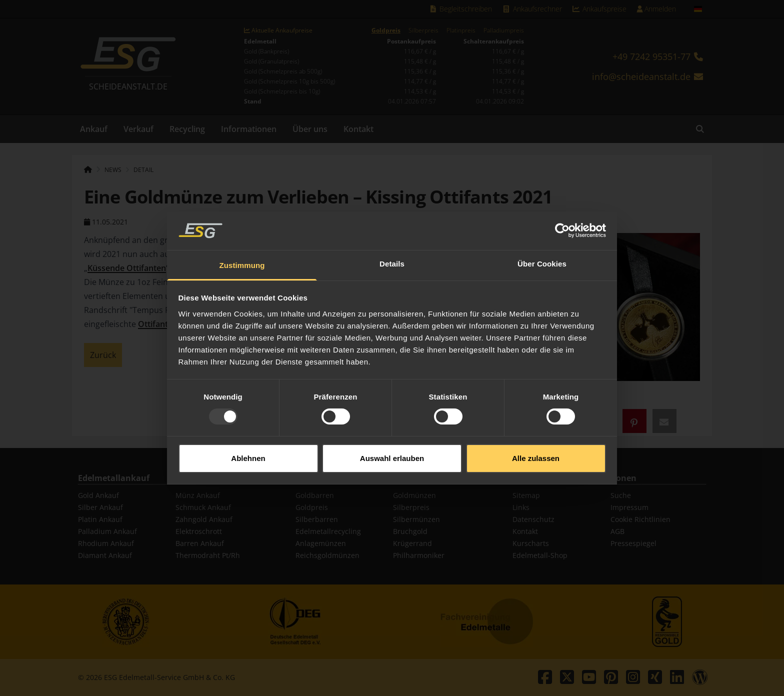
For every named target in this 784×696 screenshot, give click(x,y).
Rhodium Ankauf (106, 543)
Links (521, 507)
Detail (143, 170)
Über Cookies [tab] (542, 251)
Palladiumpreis (504, 30)
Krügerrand (412, 543)
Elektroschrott (199, 531)
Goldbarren (315, 495)
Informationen (249, 129)
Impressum (629, 507)
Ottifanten (158, 324)
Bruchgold (410, 531)
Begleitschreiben (461, 9)
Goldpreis (386, 30)
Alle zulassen (536, 445)
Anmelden (656, 9)
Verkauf (138, 129)
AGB (617, 531)
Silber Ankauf (100, 507)
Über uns (310, 129)
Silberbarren (317, 519)
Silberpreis (423, 30)
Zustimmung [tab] (242, 253)
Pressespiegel (633, 543)
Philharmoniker (419, 555)
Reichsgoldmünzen (327, 555)
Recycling (187, 129)
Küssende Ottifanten (127, 268)
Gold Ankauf (98, 495)
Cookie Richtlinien (640, 519)
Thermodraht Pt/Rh (208, 555)
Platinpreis (461, 30)
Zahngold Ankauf (204, 519)
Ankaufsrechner (532, 9)
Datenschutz (533, 519)
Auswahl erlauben (392, 445)
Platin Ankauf (100, 519)
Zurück (103, 355)
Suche (621, 495)
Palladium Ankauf (107, 531)
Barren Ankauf (200, 543)
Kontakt (358, 129)
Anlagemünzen (321, 543)
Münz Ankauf (198, 495)
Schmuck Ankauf (203, 507)
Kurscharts (531, 543)
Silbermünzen (416, 519)
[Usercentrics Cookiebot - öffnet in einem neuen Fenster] (562, 218)
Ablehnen (248, 445)
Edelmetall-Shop (540, 555)
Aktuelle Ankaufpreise (278, 30)
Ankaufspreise (599, 9)
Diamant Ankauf (105, 555)
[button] (634, 421)
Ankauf (94, 129)
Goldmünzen (414, 495)
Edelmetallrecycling (328, 531)
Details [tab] (392, 251)
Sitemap (526, 495)
